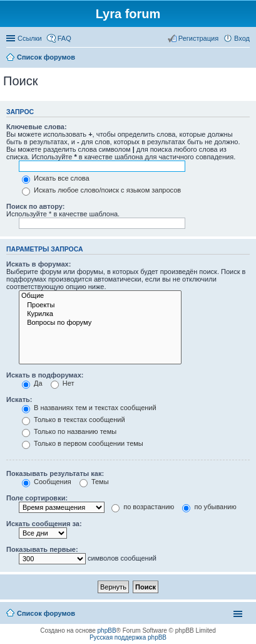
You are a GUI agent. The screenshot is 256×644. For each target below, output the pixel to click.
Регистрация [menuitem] (198, 38)
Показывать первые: (42, 549)
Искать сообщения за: (44, 524)
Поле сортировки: (37, 498)
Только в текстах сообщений (74, 420)
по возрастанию (143, 507)
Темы (94, 482)
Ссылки (30, 38)
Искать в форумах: (38, 264)
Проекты (100, 305)
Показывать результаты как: (55, 473)
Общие (100, 296)
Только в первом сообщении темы (83, 443)
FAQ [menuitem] (64, 38)
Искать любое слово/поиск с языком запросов (101, 190)
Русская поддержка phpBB (128, 637)
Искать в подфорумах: (45, 375)
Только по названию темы (69, 431)
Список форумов (46, 613)
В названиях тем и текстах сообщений (89, 408)
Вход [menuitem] (242, 38)
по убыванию (209, 507)
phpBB (107, 631)
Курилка (100, 314)
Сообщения (47, 482)
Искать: (19, 399)
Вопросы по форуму (100, 323)
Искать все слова (56, 178)
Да (32, 383)
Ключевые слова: (37, 127)
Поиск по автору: (35, 206)
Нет (63, 383)
